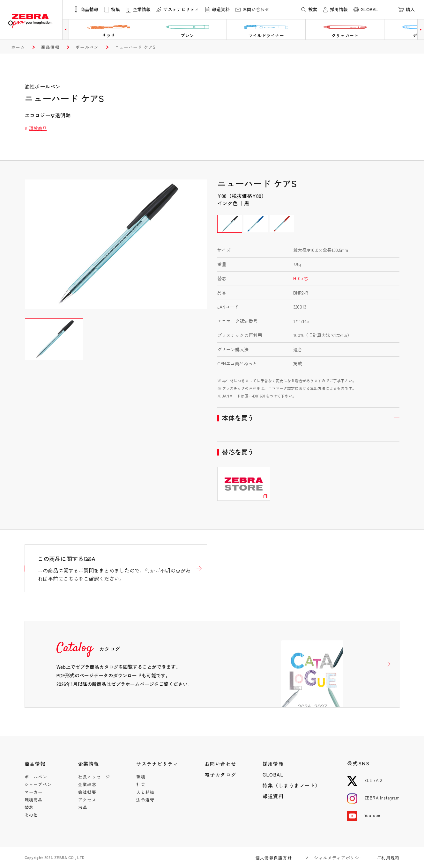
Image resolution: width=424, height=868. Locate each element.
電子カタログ (221, 774)
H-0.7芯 (301, 278)
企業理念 (87, 784)
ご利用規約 (388, 858)
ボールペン (87, 47)
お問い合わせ (221, 764)
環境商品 (38, 128)
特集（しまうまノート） (292, 785)
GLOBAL (273, 774)
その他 (31, 815)
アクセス (87, 800)
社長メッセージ (94, 777)
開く (308, 418)
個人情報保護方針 (274, 858)
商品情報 (50, 47)
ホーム (18, 47)
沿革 (83, 807)
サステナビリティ (157, 764)
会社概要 (87, 792)
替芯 (29, 807)
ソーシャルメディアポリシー (334, 858)
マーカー (34, 792)
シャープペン (38, 784)
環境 (141, 777)
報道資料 (273, 796)
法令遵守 (145, 800)
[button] (66, 29)
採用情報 (273, 764)
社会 (141, 784)
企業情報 (89, 764)
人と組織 (145, 792)
